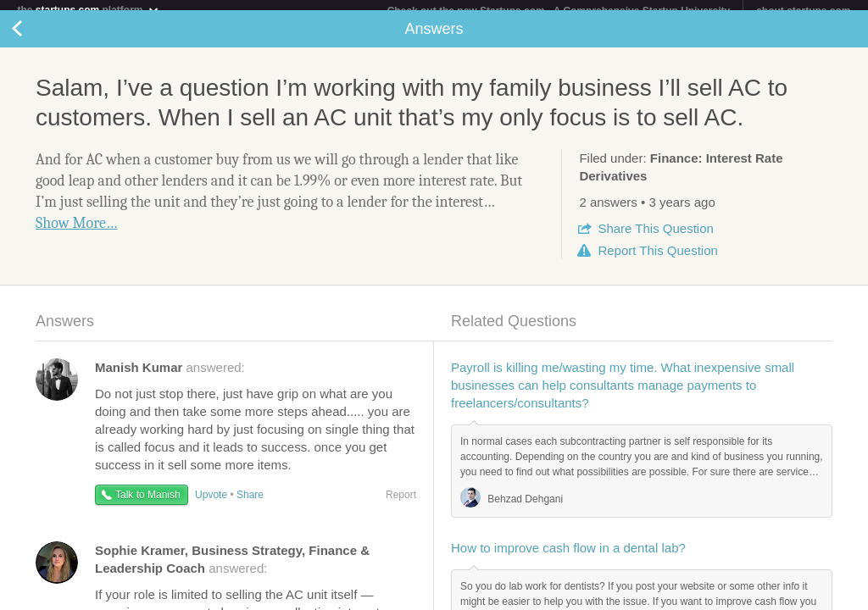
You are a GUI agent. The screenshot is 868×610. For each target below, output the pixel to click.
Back (34, 39)
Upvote (211, 505)
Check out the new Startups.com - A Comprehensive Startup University (559, 11)
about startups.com (803, 11)
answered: (170, 377)
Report (657, 261)
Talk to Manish (148, 505)
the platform (88, 10)
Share (655, 238)
